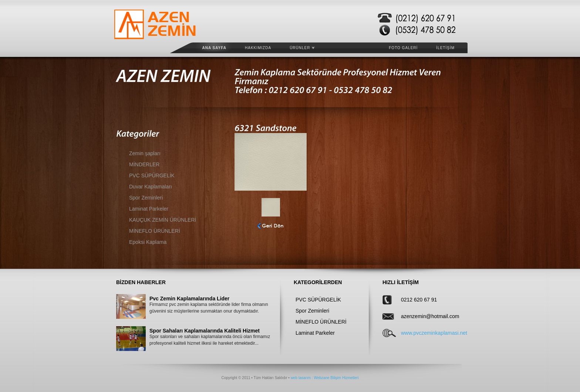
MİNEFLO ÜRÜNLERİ (155, 231)
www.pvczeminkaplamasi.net (424, 333)
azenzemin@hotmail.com (424, 316)
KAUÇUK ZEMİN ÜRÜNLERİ (163, 220)
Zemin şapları (145, 153)
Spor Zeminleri (146, 198)
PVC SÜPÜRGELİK (152, 175)
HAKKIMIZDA (258, 48)
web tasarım (301, 378)
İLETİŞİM (445, 48)
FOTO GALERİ (403, 48)
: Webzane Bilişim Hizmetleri (335, 378)
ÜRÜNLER (302, 48)
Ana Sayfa (215, 48)
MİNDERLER (144, 164)
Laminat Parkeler (149, 209)
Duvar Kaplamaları (151, 187)
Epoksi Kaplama (148, 242)
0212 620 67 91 (419, 300)
